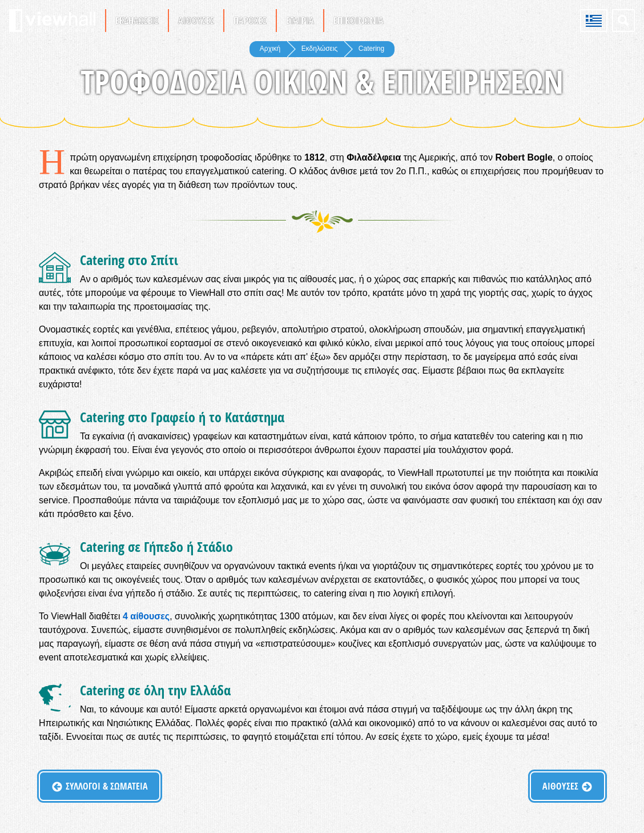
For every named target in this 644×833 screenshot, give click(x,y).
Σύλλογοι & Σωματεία (107, 786)
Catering (371, 49)
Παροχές (250, 21)
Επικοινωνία (359, 21)
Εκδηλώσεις (137, 21)
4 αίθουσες (146, 616)
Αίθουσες (196, 21)
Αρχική (270, 49)
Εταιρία (300, 21)
